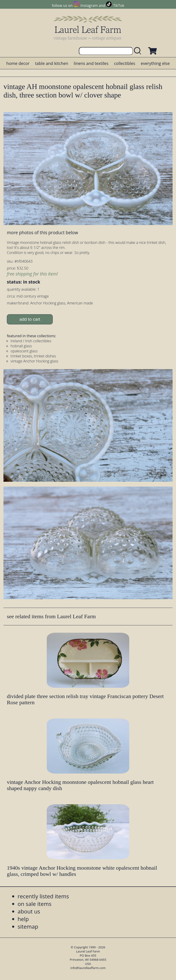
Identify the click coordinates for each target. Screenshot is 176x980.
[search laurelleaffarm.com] (139, 51)
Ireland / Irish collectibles (31, 341)
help (23, 919)
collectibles (124, 63)
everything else (155, 63)
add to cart (30, 319)
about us (29, 911)
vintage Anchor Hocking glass (34, 361)
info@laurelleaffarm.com (88, 968)
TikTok (119, 6)
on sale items (35, 904)
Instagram (89, 6)
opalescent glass (24, 351)
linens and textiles (91, 63)
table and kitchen (52, 63)
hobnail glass (21, 346)
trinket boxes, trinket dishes (33, 356)
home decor (18, 63)
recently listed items (43, 896)
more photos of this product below (42, 232)
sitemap (28, 926)
